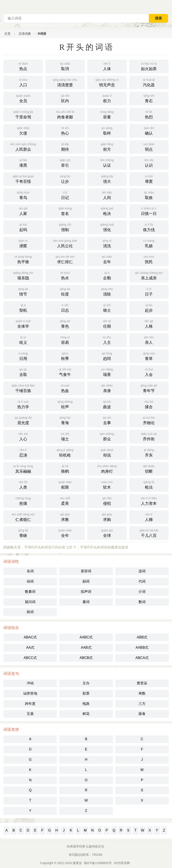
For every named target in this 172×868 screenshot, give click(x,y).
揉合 (149, 404)
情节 (23, 291)
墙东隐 (23, 275)
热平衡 (23, 259)
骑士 (107, 308)
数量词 (30, 592)
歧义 (23, 340)
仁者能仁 (23, 517)
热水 (65, 275)
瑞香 (107, 372)
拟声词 (86, 592)
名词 (30, 571)
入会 (149, 372)
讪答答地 (30, 693)
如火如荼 (149, 66)
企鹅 (107, 275)
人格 (149, 323)
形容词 (86, 571)
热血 (65, 388)
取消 (65, 66)
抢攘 (23, 501)
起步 (149, 308)
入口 (23, 82)
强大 (107, 179)
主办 (86, 683)
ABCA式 (142, 658)
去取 (23, 372)
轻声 (65, 404)
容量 (107, 114)
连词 (142, 571)
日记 (65, 195)
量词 (86, 602)
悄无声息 (107, 82)
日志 (65, 308)
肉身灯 (107, 469)
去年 (107, 259)
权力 (107, 98)
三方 (142, 704)
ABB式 (142, 637)
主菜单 (168, 7)
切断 (149, 469)
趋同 (107, 356)
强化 (107, 227)
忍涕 (23, 452)
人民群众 (23, 147)
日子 (149, 291)
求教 (65, 517)
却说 (107, 452)
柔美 (65, 501)
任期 (107, 323)
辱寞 (149, 179)
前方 (107, 147)
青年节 (149, 388)
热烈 (149, 114)
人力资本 (149, 501)
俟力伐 (149, 227)
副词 (86, 581)
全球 (107, 533)
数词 (142, 602)
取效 (149, 195)
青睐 (23, 533)
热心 (65, 130)
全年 (65, 533)
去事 (107, 420)
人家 (23, 211)
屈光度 (23, 420)
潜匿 (23, 243)
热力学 (23, 404)
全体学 (23, 323)
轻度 (65, 291)
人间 (107, 195)
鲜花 (86, 714)
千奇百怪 (23, 179)
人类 (23, 484)
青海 (65, 420)
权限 (65, 484)
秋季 (65, 356)
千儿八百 (149, 533)
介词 (142, 592)
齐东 (149, 452)
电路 (86, 704)
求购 (107, 517)
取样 (107, 130)
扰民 (149, 259)
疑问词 (30, 602)
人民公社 (65, 243)
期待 (65, 147)
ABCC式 (30, 658)
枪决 (107, 211)
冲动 (30, 683)
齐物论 (149, 420)
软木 (107, 484)
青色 (65, 323)
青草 (149, 356)
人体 (107, 66)
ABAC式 (30, 637)
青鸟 (23, 195)
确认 (149, 130)
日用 (23, 356)
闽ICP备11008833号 (98, 863)
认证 (107, 163)
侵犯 (107, 501)
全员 (23, 98)
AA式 (30, 648)
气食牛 (65, 372)
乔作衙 (149, 436)
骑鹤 (65, 469)
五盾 (30, 714)
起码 (23, 227)
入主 (107, 340)
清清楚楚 (65, 82)
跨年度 (30, 704)
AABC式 (86, 637)
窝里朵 (142, 683)
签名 (65, 211)
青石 (149, 98)
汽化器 (149, 82)
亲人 (149, 340)
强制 (65, 227)
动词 (30, 581)
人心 (23, 436)
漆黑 (23, 163)
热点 (23, 66)
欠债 (23, 130)
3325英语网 (122, 863)
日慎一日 (149, 211)
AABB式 (142, 648)
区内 (65, 98)
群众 (107, 436)
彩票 (86, 693)
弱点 (149, 147)
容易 (65, 340)
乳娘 (149, 243)
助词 (30, 612)
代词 (142, 581)
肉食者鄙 (65, 114)
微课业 (77, 863)
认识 (149, 163)
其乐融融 (23, 469)
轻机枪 (65, 452)
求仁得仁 (65, 259)
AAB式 (86, 648)
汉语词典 (25, 34)
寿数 (142, 693)
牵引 (65, 163)
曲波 (107, 404)
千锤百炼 (23, 388)
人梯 (149, 517)
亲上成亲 (149, 275)
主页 (7, 34)
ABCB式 (86, 658)
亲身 (107, 388)
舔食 (142, 714)
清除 (107, 291)
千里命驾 (23, 114)
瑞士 (65, 436)
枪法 (149, 484)
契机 (23, 308)
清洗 (107, 243)
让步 (65, 179)
